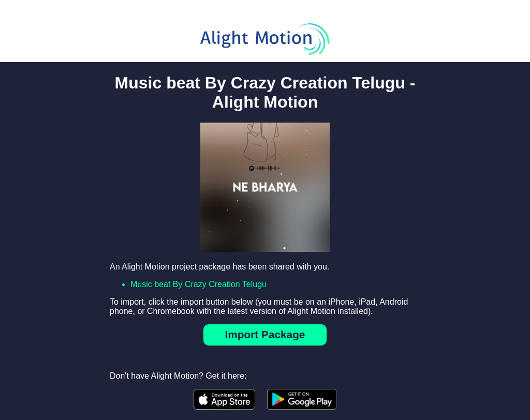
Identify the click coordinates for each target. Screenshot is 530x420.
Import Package (265, 334)
